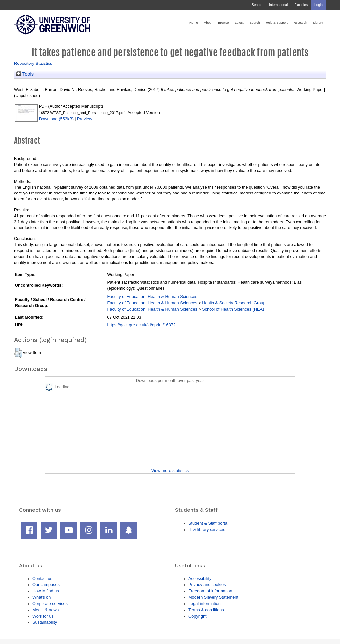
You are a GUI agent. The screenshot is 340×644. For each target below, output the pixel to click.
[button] (18, 353)
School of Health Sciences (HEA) (233, 309)
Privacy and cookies (207, 585)
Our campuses (46, 585)
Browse (223, 22)
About (208, 22)
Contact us (42, 578)
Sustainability (45, 622)
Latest (239, 22)
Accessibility (200, 578)
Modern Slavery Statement (213, 597)
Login (319, 5)
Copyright (197, 616)
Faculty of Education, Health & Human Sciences (152, 296)
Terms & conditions (206, 610)
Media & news (45, 610)
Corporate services (50, 604)
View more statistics (170, 471)
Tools (25, 74)
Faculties (301, 5)
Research (300, 22)
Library (318, 22)
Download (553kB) (56, 119)
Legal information (205, 604)
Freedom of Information (210, 591)
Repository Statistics (33, 63)
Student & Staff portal (208, 523)
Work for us (43, 616)
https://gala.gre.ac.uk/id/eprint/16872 (141, 325)
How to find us (46, 591)
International (278, 5)
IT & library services (207, 529)
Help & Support (277, 22)
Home (194, 22)
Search (257, 5)
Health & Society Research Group (234, 303)
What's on (42, 597)
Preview (85, 119)
